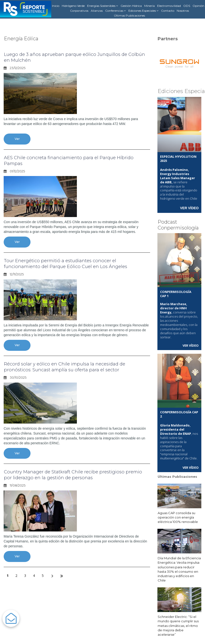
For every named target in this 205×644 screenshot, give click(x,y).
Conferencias (116, 11)
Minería (149, 6)
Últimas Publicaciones (129, 16)
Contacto (168, 11)
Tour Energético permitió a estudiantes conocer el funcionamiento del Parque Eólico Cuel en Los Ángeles (69, 264)
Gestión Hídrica (131, 6)
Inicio (56, 6)
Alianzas (97, 11)
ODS (187, 6)
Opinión (198, 6)
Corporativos (79, 11)
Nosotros (183, 11)
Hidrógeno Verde (73, 6)
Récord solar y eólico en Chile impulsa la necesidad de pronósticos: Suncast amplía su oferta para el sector (68, 367)
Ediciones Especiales (143, 11)
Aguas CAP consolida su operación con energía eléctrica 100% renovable (178, 517)
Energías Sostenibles (103, 6)
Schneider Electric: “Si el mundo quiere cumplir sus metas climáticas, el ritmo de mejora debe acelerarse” (178, 625)
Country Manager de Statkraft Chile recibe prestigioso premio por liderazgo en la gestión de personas (68, 475)
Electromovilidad (169, 6)
